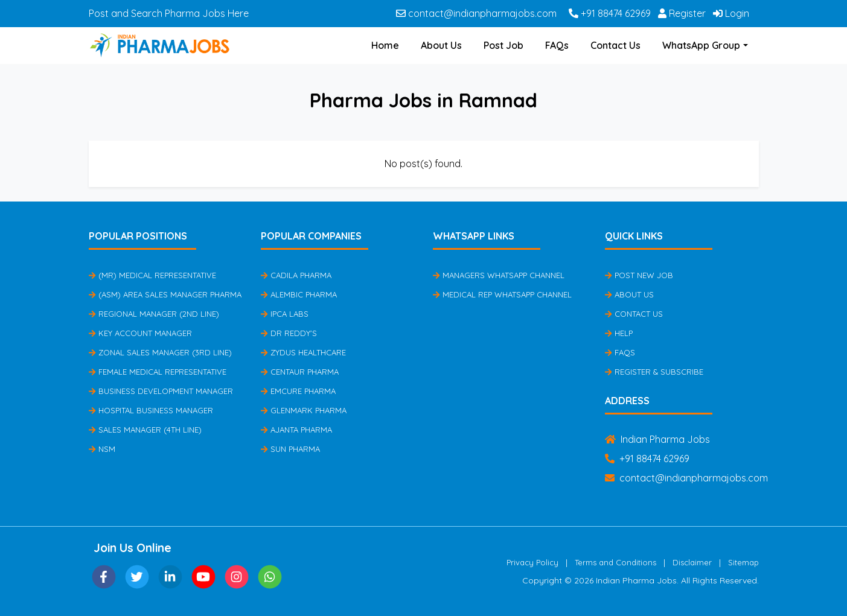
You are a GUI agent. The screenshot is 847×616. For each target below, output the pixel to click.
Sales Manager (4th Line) (145, 430)
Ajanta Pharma (296, 430)
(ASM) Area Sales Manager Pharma (165, 294)
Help (619, 333)
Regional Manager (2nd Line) (154, 314)
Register (682, 13)
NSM (102, 449)
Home (385, 45)
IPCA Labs (285, 314)
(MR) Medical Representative (152, 275)
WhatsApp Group (701, 45)
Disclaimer (692, 562)
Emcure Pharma (298, 391)
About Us (441, 45)
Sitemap (743, 562)
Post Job (503, 45)
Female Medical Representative (158, 372)
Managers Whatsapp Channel (499, 275)
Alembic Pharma (299, 294)
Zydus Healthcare (303, 352)
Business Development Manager (161, 391)
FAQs (557, 45)
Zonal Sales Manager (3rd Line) (160, 352)
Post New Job (639, 275)
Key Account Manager (140, 333)
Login (731, 13)
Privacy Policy (532, 562)
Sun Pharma (290, 449)
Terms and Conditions (615, 562)
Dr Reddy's (289, 333)
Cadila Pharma (296, 275)
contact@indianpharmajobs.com (476, 13)
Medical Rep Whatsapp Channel (502, 294)
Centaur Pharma (300, 372)
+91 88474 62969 (610, 13)
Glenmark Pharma (304, 410)
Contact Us (615, 45)
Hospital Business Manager (151, 410)
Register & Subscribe (654, 372)
